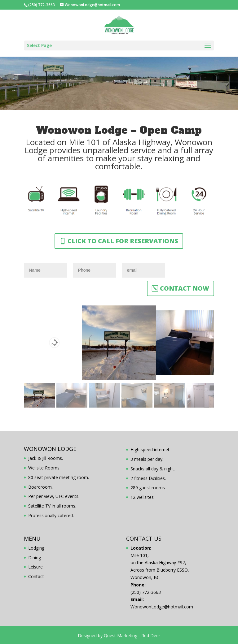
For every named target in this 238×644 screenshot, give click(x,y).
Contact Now (185, 288)
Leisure (35, 567)
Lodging (36, 548)
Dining (35, 558)
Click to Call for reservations (123, 241)
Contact (36, 576)
